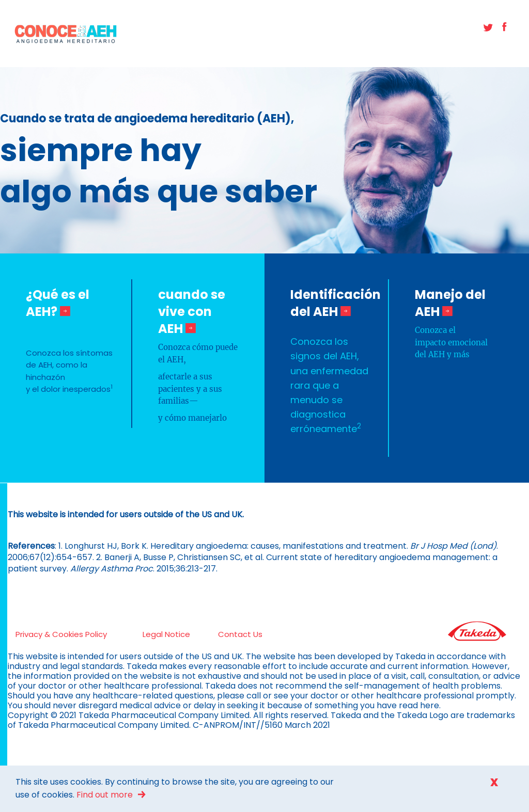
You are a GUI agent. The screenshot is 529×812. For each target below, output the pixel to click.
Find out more (105, 795)
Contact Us (240, 634)
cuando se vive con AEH (192, 312)
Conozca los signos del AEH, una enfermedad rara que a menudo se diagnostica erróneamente (329, 385)
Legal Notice (166, 634)
